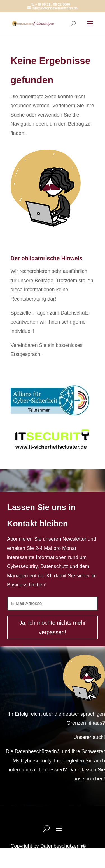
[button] (10, 858)
